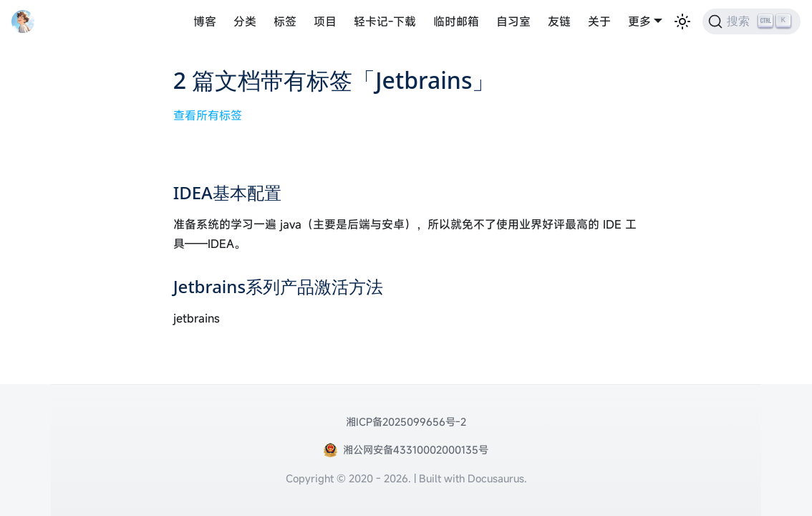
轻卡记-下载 (385, 21)
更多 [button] (639, 21)
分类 (245, 21)
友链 (559, 21)
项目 (325, 21)
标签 (285, 21)
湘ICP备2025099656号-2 (406, 422)
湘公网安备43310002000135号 (416, 450)
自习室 (513, 21)
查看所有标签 (208, 115)
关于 (599, 21)
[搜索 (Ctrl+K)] (751, 21)
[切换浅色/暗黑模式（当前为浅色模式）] (682, 21)
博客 (205, 21)
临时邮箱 (456, 21)
